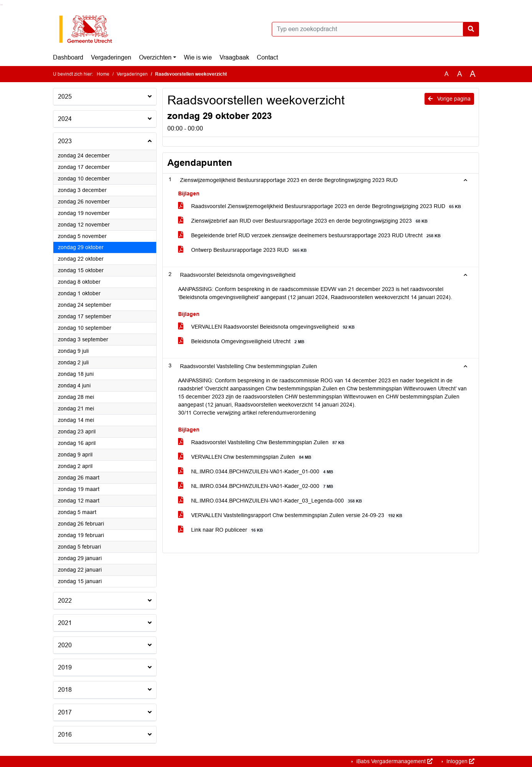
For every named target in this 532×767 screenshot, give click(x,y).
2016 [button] (65, 735)
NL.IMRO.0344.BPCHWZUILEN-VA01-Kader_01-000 (257, 472)
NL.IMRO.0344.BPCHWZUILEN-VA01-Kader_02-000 (257, 486)
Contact (267, 57)
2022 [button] (65, 601)
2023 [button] (65, 141)
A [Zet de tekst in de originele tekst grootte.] (447, 74)
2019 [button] (65, 667)
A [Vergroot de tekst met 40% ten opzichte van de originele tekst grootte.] (473, 74)
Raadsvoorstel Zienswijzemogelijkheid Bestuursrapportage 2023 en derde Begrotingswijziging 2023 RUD (321, 206)
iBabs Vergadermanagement (394, 761)
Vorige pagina (449, 99)
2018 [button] (65, 690)
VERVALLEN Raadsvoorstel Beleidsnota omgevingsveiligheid (268, 327)
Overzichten (155, 57)
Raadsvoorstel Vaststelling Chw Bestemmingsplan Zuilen (263, 442)
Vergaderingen (111, 57)
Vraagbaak (234, 57)
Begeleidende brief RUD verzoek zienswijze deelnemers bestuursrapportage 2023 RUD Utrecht (311, 236)
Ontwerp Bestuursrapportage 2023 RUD (244, 250)
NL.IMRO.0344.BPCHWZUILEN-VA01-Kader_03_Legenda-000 (271, 501)
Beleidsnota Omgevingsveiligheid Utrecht (243, 341)
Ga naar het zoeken (1, 5)
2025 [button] (65, 97)
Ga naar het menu (2, 5)
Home (103, 74)
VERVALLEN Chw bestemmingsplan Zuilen (246, 457)
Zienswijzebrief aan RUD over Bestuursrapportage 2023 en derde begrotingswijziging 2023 (304, 221)
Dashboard (68, 57)
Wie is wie (198, 57)
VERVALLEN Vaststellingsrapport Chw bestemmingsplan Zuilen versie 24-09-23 (292, 515)
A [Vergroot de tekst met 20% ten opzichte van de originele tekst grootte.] (460, 74)
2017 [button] (65, 712)
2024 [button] (65, 119)
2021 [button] (65, 623)
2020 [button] (65, 645)
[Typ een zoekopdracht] (375, 29)
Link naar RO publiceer (222, 530)
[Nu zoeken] (471, 29)
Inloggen (460, 761)
